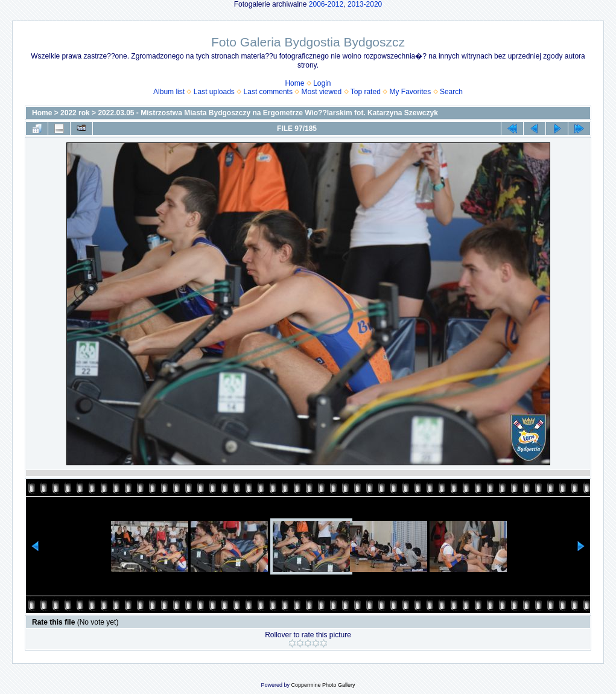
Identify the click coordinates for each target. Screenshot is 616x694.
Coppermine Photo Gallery (323, 685)
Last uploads (214, 92)
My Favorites (411, 92)
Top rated (366, 92)
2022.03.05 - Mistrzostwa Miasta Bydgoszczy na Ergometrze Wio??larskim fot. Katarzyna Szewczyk (268, 113)
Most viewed (322, 92)
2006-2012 (326, 4)
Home (294, 83)
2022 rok (75, 113)
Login (322, 83)
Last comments (268, 92)
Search (451, 92)
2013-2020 (365, 4)
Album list (169, 92)
